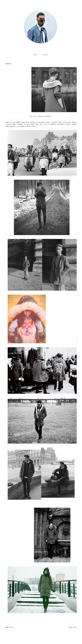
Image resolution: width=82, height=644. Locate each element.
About (35, 55)
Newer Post (9, 627)
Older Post (73, 627)
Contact (45, 55)
